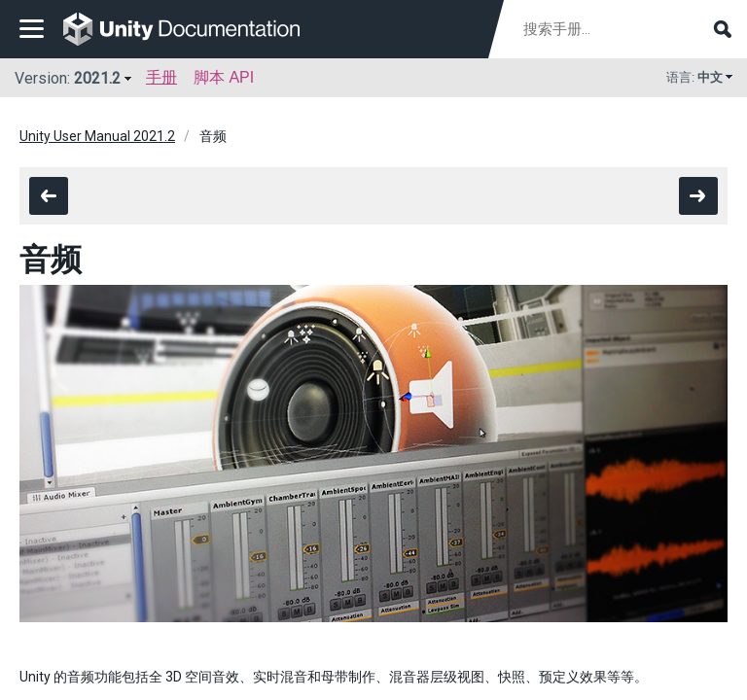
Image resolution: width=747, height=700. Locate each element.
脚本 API (224, 77)
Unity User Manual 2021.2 (97, 136)
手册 (161, 77)
